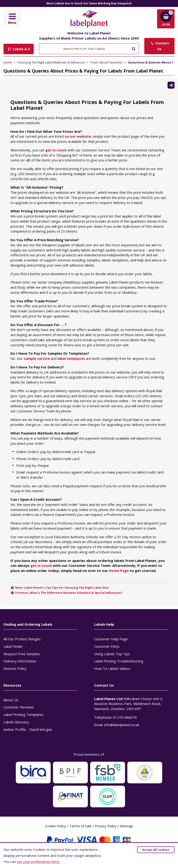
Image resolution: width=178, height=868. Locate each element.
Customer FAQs (107, 646)
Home (8, 62)
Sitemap (126, 826)
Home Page (119, 571)
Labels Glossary (16, 722)
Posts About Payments (107, 62)
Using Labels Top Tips (112, 654)
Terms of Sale (80, 826)
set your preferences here (38, 861)
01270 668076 (125, 717)
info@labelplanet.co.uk (122, 725)
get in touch (56, 150)
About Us (11, 700)
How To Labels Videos (112, 668)
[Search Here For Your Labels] (89, 49)
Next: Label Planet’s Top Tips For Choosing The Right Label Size (59, 588)
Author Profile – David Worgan (28, 729)
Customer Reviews (19, 707)
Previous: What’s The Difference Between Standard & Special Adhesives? (66, 593)
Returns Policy (15, 668)
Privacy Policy (106, 826)
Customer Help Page (111, 639)
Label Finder (13, 646)
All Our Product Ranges (22, 639)
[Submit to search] (133, 48)
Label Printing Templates (24, 714)
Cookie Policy (56, 826)
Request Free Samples (22, 654)
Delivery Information (20, 661)
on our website (78, 136)
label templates (71, 358)
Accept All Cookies (156, 850)
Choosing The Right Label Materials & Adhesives (51, 62)
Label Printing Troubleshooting (119, 661)
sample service (37, 358)
